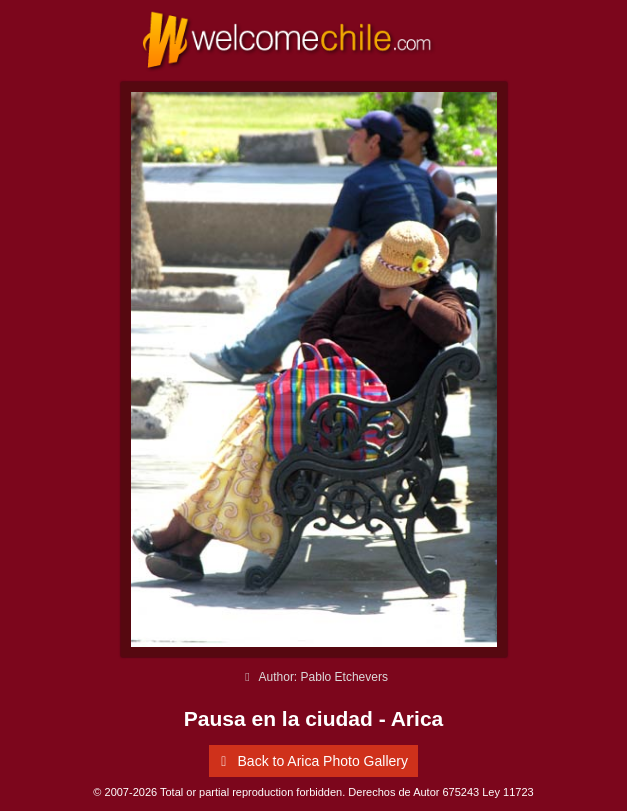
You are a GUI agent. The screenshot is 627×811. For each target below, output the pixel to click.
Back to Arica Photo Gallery (311, 761)
